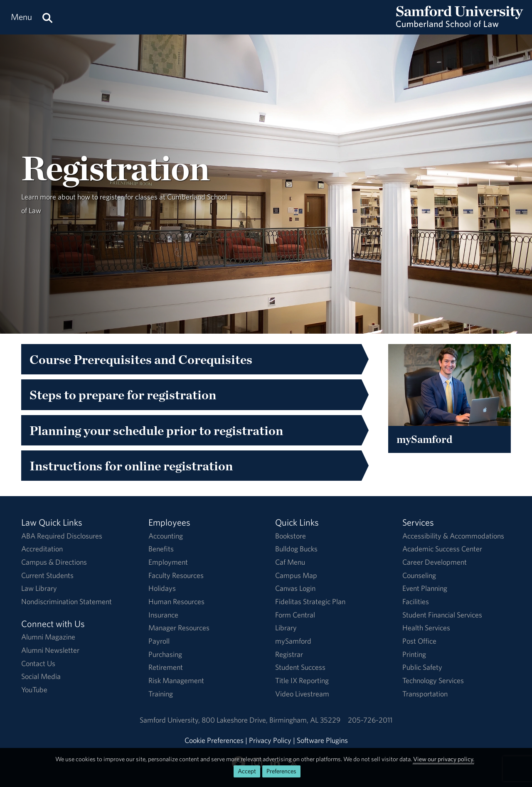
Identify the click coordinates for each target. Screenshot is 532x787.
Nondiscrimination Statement (66, 601)
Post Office (419, 641)
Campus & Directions (54, 562)
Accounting (166, 536)
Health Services (426, 628)
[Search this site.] (47, 17)
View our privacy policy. (444, 759)
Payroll (159, 641)
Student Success (300, 667)
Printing (414, 654)
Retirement (166, 667)
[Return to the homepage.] (460, 25)
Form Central (295, 615)
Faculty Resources (176, 575)
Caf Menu (290, 562)
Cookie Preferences (214, 740)
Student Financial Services (442, 615)
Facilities (416, 601)
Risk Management (176, 680)
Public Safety (422, 667)
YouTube (34, 690)
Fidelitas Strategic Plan (310, 601)
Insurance (163, 615)
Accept (247, 771)
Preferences (281, 771)
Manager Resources (179, 628)
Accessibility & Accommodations (453, 536)
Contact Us (38, 663)
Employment (168, 562)
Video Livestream (302, 694)
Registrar (289, 654)
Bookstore (291, 536)
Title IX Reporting (302, 680)
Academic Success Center (442, 549)
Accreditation (42, 549)
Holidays (162, 588)
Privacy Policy (270, 740)
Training (161, 694)
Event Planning (425, 588)
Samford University (171, 720)
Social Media (41, 676)
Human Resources (176, 601)
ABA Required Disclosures (62, 536)
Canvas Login (295, 588)
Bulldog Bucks (296, 549)
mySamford (293, 641)
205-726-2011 (370, 720)
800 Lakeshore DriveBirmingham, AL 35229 (271, 720)
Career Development (435, 562)
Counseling (419, 575)
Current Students (47, 575)
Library (286, 628)
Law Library (39, 588)
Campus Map (296, 575)
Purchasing (165, 654)
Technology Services (433, 680)
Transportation (425, 694)
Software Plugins (322, 740)
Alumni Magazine (48, 637)
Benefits (161, 549)
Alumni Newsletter (50, 650)
